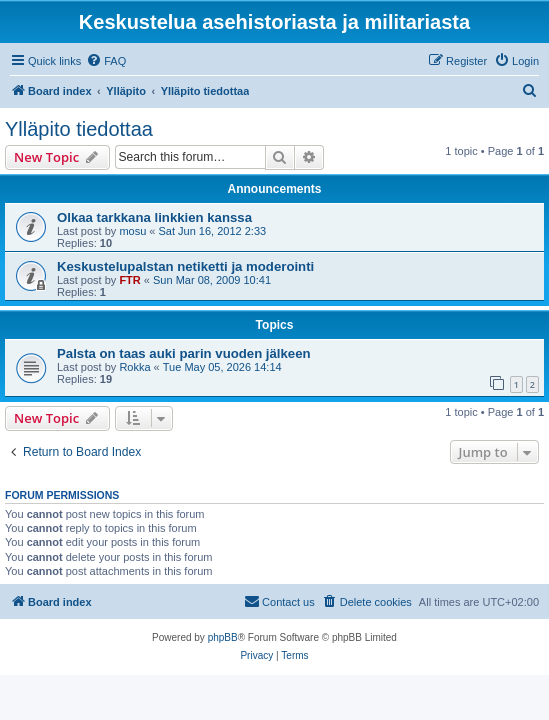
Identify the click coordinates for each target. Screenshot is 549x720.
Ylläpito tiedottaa (79, 129)
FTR (129, 280)
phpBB (223, 637)
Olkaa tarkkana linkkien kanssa (154, 217)
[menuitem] (106, 61)
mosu (132, 231)
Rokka (134, 367)
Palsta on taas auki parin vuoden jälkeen (184, 353)
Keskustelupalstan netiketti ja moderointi (185, 266)
